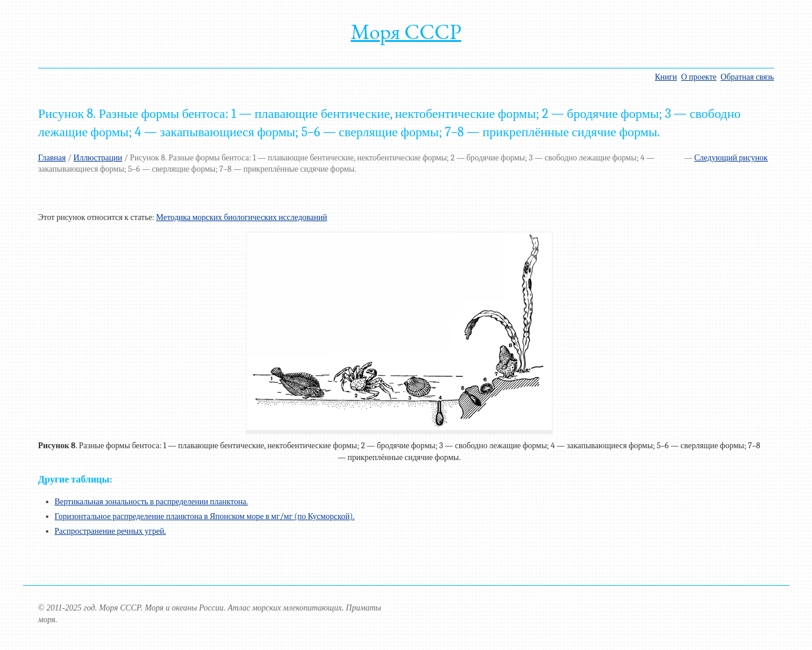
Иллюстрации (98, 158)
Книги (666, 77)
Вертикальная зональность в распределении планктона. (152, 502)
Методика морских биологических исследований (242, 217)
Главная (52, 158)
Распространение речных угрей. (111, 531)
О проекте (699, 77)
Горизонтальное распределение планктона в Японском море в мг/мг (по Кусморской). (205, 516)
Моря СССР (406, 32)
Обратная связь (747, 77)
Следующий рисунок (731, 158)
